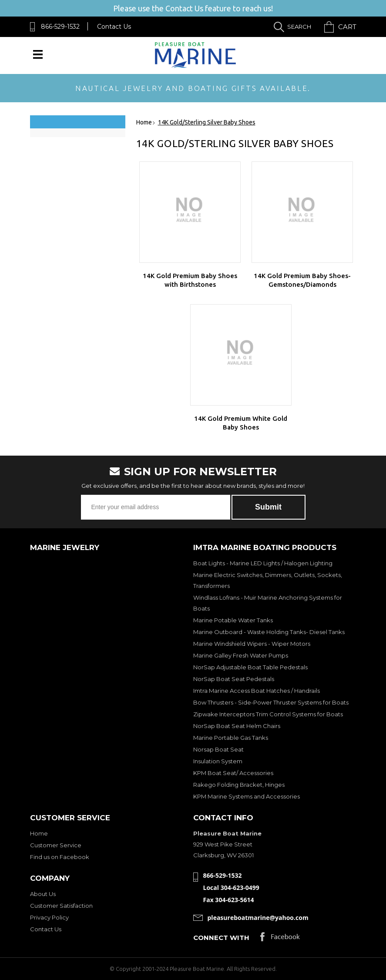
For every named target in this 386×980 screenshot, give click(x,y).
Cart (347, 27)
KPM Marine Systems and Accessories (247, 796)
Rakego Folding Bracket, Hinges (239, 785)
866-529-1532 (60, 27)
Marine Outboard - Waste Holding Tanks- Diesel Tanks (269, 632)
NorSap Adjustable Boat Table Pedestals (250, 667)
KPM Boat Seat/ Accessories (233, 773)
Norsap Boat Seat (218, 749)
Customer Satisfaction (61, 906)
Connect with (221, 938)
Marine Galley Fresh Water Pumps (241, 655)
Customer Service (56, 845)
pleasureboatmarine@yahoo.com (258, 918)
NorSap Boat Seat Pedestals (234, 679)
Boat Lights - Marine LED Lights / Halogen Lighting (263, 563)
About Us (43, 894)
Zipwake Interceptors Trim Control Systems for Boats (268, 714)
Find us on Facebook (60, 857)
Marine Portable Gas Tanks (231, 738)
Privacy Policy (49, 917)
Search (299, 27)
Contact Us (114, 27)
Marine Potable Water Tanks (233, 620)
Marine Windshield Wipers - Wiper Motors (252, 644)
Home (39, 833)
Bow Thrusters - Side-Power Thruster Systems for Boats (271, 702)
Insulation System (218, 761)
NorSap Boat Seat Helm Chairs (237, 726)
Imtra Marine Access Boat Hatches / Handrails (257, 691)
